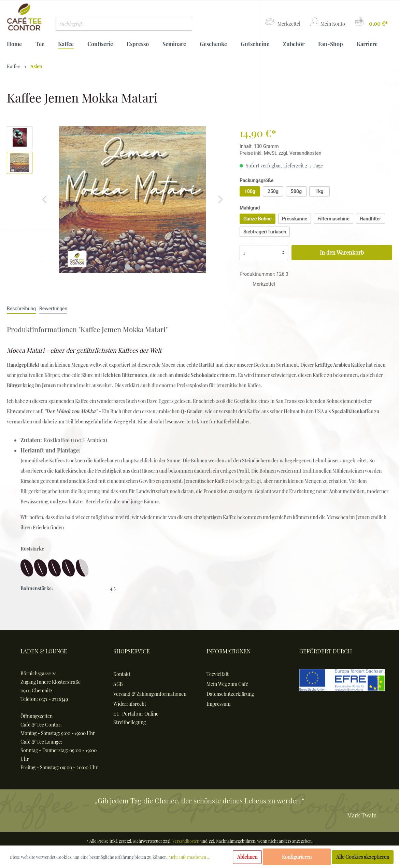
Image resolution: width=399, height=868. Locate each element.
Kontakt (122, 674)
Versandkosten (186, 841)
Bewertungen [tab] (53, 309)
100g (250, 191)
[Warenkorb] (371, 22)
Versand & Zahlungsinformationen (150, 694)
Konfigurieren (297, 857)
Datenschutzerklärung (230, 694)
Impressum (218, 704)
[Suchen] (182, 24)
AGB (118, 684)
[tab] (21, 308)
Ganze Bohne (258, 219)
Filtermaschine (333, 219)
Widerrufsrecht (130, 704)
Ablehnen (247, 857)
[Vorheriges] (44, 199)
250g (273, 191)
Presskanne (295, 219)
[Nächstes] (220, 199)
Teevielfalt (218, 674)
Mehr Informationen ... (189, 857)
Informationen (229, 651)
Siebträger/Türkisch (265, 232)
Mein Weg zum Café (227, 684)
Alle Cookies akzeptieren (363, 857)
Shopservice (132, 651)
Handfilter (370, 219)
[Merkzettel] (282, 22)
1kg (319, 191)
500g (296, 191)
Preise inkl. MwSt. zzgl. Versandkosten (281, 153)
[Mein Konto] (327, 22)
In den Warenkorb (342, 252)
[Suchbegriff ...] (114, 24)
